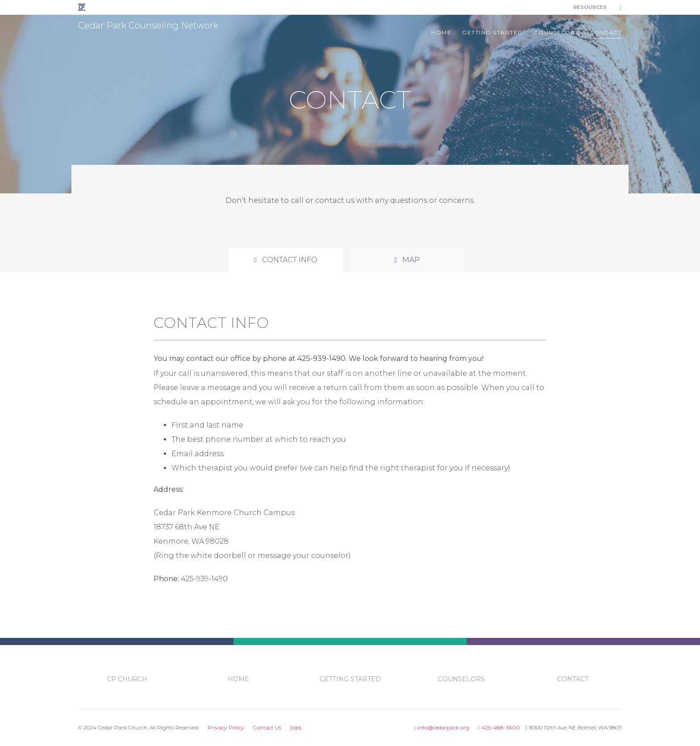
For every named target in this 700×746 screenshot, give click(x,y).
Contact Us (267, 727)
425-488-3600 (499, 727)
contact (606, 32)
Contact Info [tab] (286, 260)
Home (441, 32)
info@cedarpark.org (442, 727)
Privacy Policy (226, 727)
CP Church (127, 679)
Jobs (296, 727)
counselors (557, 32)
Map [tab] (407, 260)
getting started (493, 32)
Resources (590, 7)
